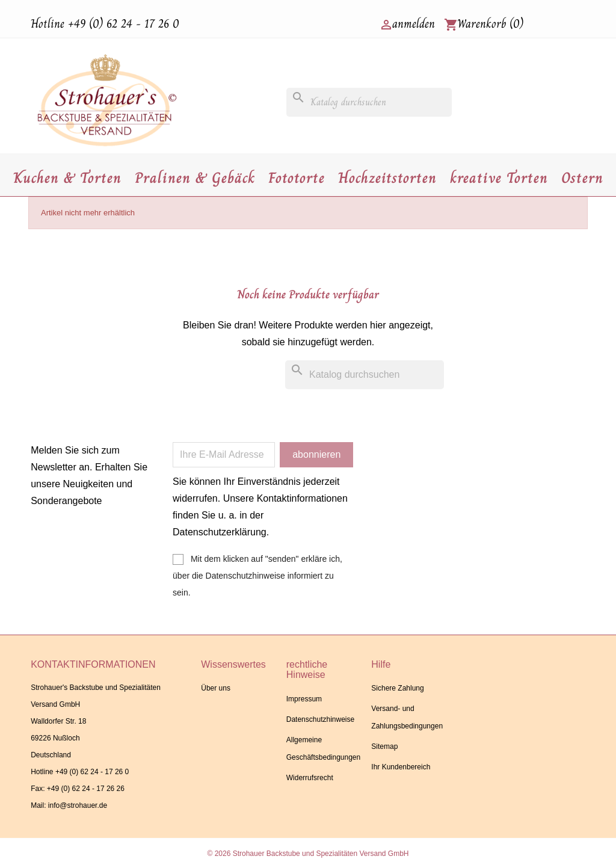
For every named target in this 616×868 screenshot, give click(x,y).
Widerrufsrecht (310, 778)
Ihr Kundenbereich (401, 767)
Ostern (582, 178)
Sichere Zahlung (397, 688)
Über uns (216, 688)
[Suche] (369, 102)
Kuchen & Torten (67, 178)
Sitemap (384, 746)
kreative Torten (499, 178)
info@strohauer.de (78, 805)
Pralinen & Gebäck (195, 178)
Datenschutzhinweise (320, 719)
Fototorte (297, 178)
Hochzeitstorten (387, 178)
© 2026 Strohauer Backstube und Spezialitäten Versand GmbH (308, 854)
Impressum (304, 699)
